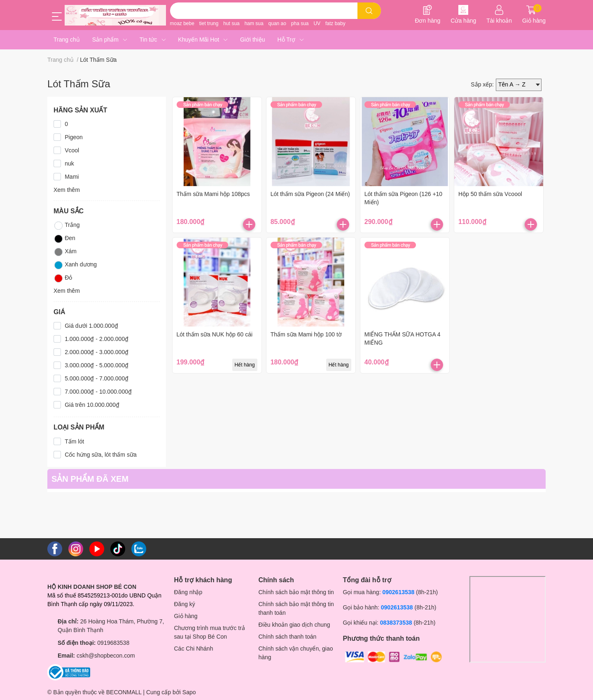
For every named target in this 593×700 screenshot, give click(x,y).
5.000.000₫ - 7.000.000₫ (97, 378)
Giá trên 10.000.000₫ (92, 405)
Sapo (189, 692)
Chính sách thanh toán (288, 637)
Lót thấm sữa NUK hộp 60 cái (215, 334)
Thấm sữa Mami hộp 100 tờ (306, 334)
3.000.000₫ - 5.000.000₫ (97, 365)
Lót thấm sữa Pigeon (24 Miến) (310, 194)
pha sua (300, 23)
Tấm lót (74, 441)
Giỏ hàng (186, 616)
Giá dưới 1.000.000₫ (91, 326)
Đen (64, 239)
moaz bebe (182, 23)
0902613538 (398, 592)
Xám (65, 252)
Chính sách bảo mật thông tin (296, 592)
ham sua (254, 23)
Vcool (72, 150)
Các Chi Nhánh (194, 649)
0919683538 (113, 643)
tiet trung (209, 23)
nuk (69, 163)
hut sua (231, 23)
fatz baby (335, 23)
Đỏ (63, 278)
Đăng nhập (188, 592)
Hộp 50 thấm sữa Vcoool (490, 194)
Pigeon (74, 137)
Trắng (67, 226)
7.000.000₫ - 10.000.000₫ (98, 392)
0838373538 (396, 623)
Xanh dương (75, 265)
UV (317, 23)
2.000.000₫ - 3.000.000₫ (97, 352)
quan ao (277, 23)
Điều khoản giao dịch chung (294, 625)
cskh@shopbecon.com (106, 656)
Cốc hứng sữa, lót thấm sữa (101, 455)
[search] (369, 11)
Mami (72, 177)
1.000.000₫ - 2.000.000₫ (97, 339)
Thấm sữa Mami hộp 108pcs (213, 194)
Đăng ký (185, 604)
